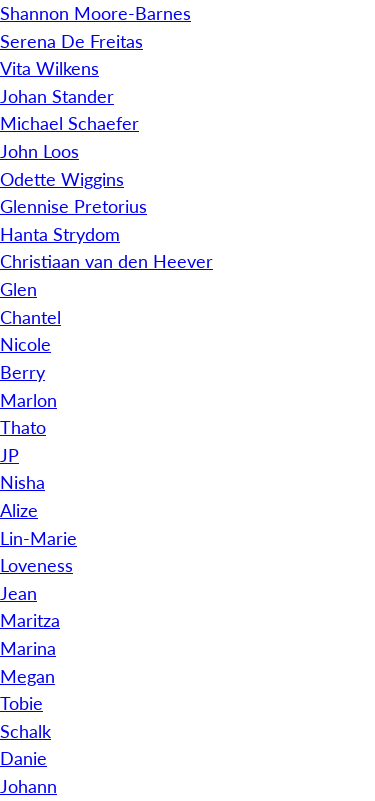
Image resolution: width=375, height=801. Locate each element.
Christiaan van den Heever (106, 261)
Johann (28, 786)
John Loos (39, 151)
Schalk (25, 731)
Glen (18, 289)
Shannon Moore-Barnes (95, 13)
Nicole (25, 344)
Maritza (30, 620)
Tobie (21, 703)
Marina (28, 648)
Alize (19, 510)
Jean (18, 593)
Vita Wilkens (49, 68)
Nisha (22, 482)
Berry (22, 372)
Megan (27, 676)
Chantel (30, 317)
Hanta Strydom (60, 234)
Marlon (28, 400)
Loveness (36, 565)
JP (9, 455)
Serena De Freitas (71, 41)
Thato (23, 427)
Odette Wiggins (62, 179)
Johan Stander (57, 96)
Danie (23, 758)
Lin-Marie (38, 538)
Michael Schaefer (69, 123)
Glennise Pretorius (73, 206)
